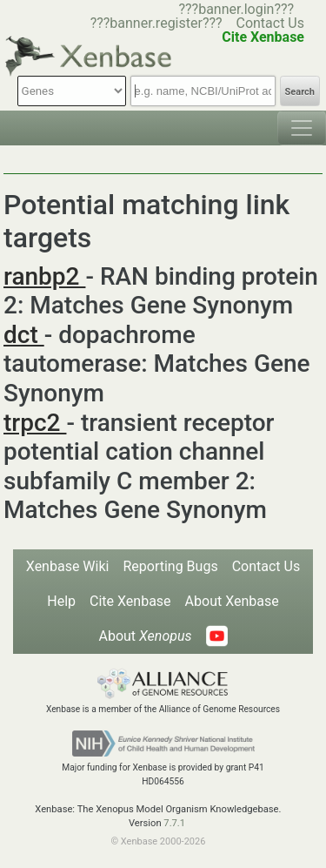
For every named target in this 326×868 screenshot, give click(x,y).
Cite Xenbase (130, 601)
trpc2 (35, 423)
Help (61, 601)
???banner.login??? (236, 9)
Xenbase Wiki (68, 566)
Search (300, 92)
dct (24, 335)
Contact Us (270, 23)
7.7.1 (174, 823)
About (145, 636)
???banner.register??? (156, 23)
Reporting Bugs (170, 566)
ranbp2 (44, 276)
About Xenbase (232, 601)
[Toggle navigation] (302, 128)
